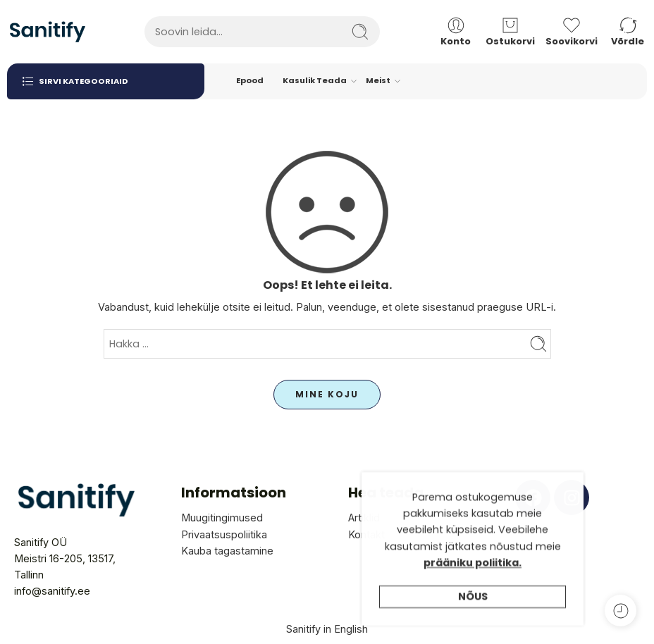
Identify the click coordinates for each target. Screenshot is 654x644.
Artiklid (364, 518)
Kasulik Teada (315, 81)
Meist (378, 81)
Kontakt (366, 534)
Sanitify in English (327, 629)
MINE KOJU (327, 394)
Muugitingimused (222, 518)
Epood (250, 80)
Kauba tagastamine (227, 551)
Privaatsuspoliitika (224, 534)
